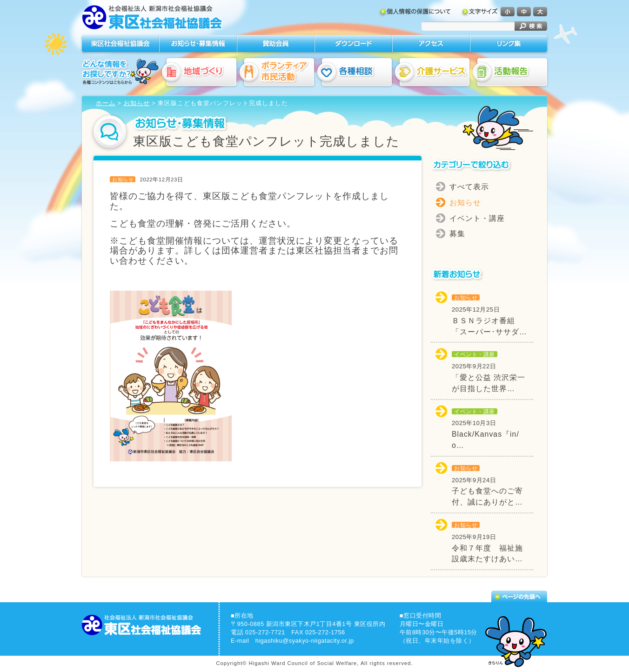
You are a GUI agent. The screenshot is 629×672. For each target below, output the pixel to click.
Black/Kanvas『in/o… (485, 429)
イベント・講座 (477, 218)
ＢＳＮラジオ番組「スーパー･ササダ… (489, 315)
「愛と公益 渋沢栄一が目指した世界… (488, 372)
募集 (457, 234)
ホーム (106, 103)
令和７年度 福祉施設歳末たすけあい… (487, 542)
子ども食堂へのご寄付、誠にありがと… (487, 486)
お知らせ (137, 103)
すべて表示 (469, 187)
